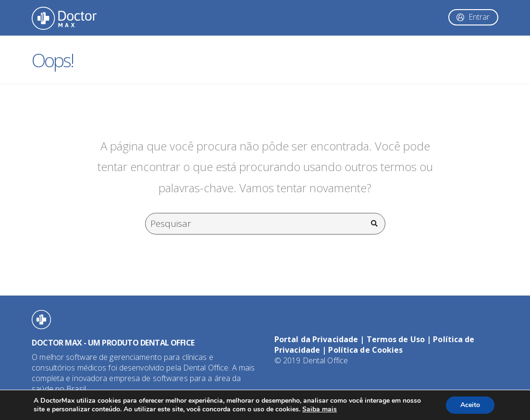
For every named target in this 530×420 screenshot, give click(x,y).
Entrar (479, 17)
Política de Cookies (365, 350)
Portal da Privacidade (316, 339)
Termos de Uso (396, 339)
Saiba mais (320, 409)
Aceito (470, 405)
